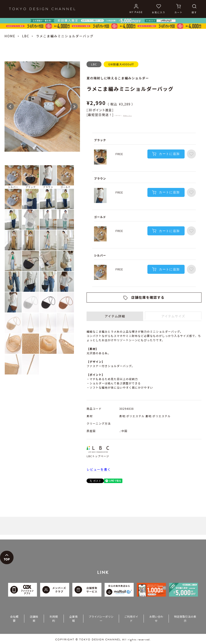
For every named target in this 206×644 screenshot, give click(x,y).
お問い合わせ (156, 618)
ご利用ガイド (131, 618)
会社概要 (14, 618)
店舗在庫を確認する (148, 297)
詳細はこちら (127, 115)
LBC (26, 36)
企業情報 (73, 618)
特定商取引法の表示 (185, 618)
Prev (10, 107)
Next (74, 107)
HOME (10, 36)
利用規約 (54, 618)
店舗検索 (34, 618)
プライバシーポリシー (101, 618)
